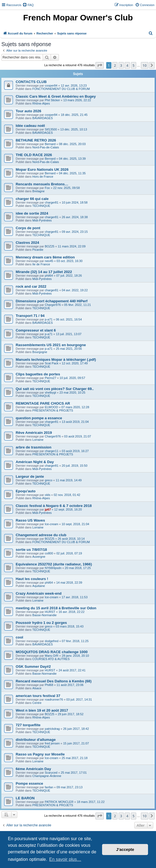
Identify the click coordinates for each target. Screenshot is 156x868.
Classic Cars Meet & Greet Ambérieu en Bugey (56, 96)
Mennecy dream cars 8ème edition (45, 257)
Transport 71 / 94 (30, 316)
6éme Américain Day (33, 769)
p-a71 (49, 319)
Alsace (37, 688)
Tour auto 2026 (28, 111)
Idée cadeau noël (30, 126)
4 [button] (127, 65)
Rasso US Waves (30, 520)
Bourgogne (40, 352)
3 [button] (121, 65)
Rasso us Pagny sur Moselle (40, 754)
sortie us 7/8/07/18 (31, 550)
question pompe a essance (39, 418)
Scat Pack (52, 363)
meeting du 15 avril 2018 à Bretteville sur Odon (56, 608)
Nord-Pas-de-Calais (46, 147)
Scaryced (51, 773)
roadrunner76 (54, 699)
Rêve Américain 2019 (34, 433)
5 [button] (134, 65)
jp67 (48, 509)
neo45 (49, 261)
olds (48, 495)
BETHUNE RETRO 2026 (36, 140)
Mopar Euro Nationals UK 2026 (42, 169)
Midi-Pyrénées (42, 220)
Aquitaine (39, 586)
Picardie (38, 250)
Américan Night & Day (35, 462)
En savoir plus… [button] (65, 859)
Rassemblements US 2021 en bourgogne (51, 345)
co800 (49, 553)
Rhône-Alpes (41, 103)
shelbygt (50, 392)
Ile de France (41, 264)
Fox (47, 188)
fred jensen (52, 743)
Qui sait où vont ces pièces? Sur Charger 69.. (55, 389)
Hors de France (43, 177)
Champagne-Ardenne (47, 776)
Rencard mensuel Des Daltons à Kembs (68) (54, 681)
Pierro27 (51, 378)
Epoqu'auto (26, 491)
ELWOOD (51, 407)
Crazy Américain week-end (39, 593)
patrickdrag (52, 729)
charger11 (52, 451)
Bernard (50, 144)
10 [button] (145, 65)
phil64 (49, 276)
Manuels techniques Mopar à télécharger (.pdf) (56, 360)
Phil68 (49, 685)
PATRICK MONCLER (59, 802)
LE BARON (25, 798)
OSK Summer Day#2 (33, 667)
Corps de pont (28, 228)
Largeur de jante (30, 476)
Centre (37, 703)
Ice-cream (52, 524)
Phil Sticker (52, 100)
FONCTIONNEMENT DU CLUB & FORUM (61, 89)
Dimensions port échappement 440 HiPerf (52, 301)
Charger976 (53, 305)
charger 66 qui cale (32, 199)
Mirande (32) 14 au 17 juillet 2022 (44, 272)
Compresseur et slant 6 (36, 330)
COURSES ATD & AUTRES (51, 659)
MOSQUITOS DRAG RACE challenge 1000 (52, 652)
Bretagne (39, 191)
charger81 (52, 202)
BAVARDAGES (43, 118)
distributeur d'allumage (36, 740)
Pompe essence (29, 783)
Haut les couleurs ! (32, 579)
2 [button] (115, 65)
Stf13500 (51, 129)
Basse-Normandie (45, 615)
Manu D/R (52, 656)
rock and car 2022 (31, 286)
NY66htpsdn (53, 568)
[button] (100, 65)
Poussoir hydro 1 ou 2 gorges (41, 623)
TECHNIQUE (41, 206)
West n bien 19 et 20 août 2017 (42, 710)
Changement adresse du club (41, 535)
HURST (50, 612)
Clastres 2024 (27, 243)
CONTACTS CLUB (31, 82)
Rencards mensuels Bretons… (42, 184)
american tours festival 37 (38, 696)
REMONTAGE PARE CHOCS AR (43, 403)
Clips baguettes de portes (38, 374)
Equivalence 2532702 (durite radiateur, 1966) (54, 564)
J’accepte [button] (125, 850)
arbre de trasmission (34, 447)
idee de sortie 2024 (32, 213)
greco (49, 480)
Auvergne (39, 557)
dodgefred (52, 641)
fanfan (49, 787)
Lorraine (38, 440)
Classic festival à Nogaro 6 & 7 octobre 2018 (54, 506)
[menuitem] (28, 5)
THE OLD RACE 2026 (34, 155)
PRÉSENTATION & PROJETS (53, 410)
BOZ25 (50, 246)
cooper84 (51, 86)
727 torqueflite (28, 725)
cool (19, 637)
